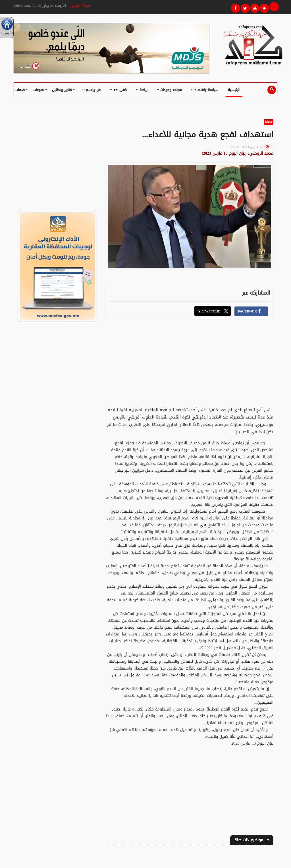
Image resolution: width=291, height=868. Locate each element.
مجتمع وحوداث (169, 90)
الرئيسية (234, 90)
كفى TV (118, 90)
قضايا (269, 122)
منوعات (40, 90)
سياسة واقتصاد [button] (205, 90)
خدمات (22, 90)
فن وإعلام (92, 90)
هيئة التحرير (81, 6)
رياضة (142, 90)
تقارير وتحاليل (64, 90)
